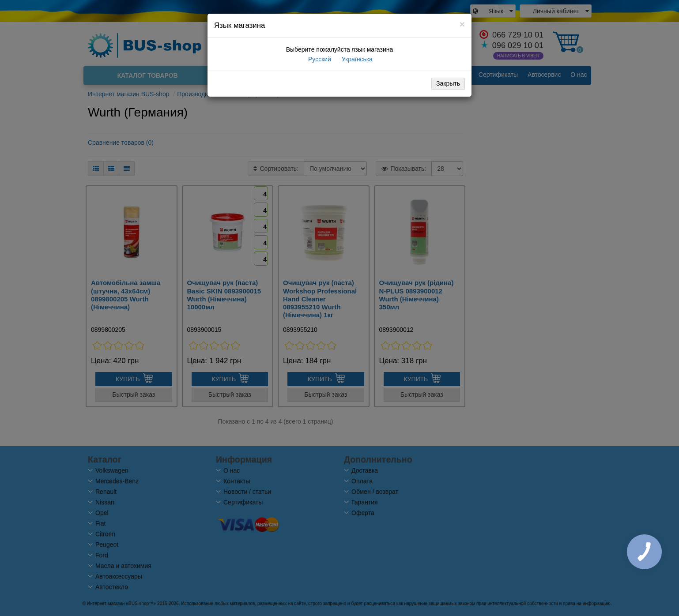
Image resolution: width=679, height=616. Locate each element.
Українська (356, 59)
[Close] (462, 24)
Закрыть (448, 83)
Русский (319, 59)
